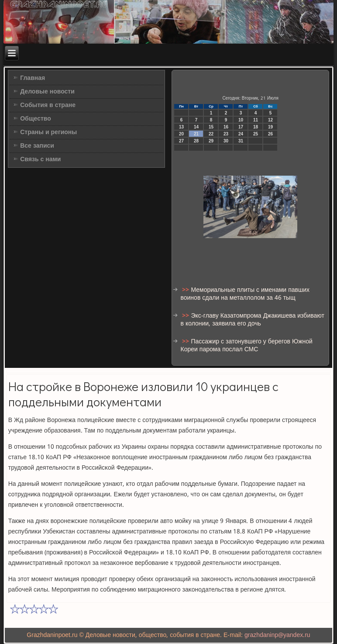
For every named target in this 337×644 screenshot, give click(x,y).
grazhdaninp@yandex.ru (277, 635)
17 (241, 127)
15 (211, 127)
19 (270, 127)
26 (270, 134)
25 (256, 134)
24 (241, 134)
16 (226, 127)
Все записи (37, 146)
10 (241, 120)
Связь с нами (40, 159)
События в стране (48, 105)
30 (226, 141)
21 (196, 134)
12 (270, 120)
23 (226, 134)
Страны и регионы (48, 132)
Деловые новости (47, 92)
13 (181, 127)
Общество (36, 119)
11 (256, 120)
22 (211, 134)
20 (181, 134)
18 (256, 127)
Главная (33, 78)
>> (186, 290)
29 (211, 141)
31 (241, 141)
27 (181, 141)
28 (196, 141)
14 (196, 127)
